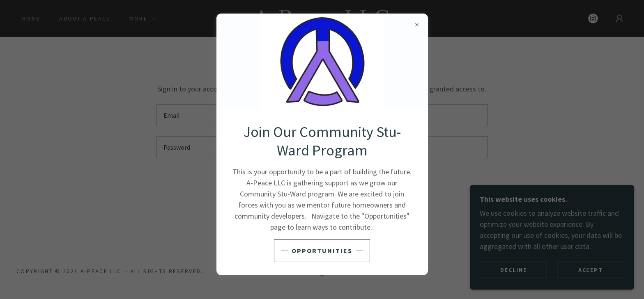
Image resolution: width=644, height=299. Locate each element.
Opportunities (322, 251)
